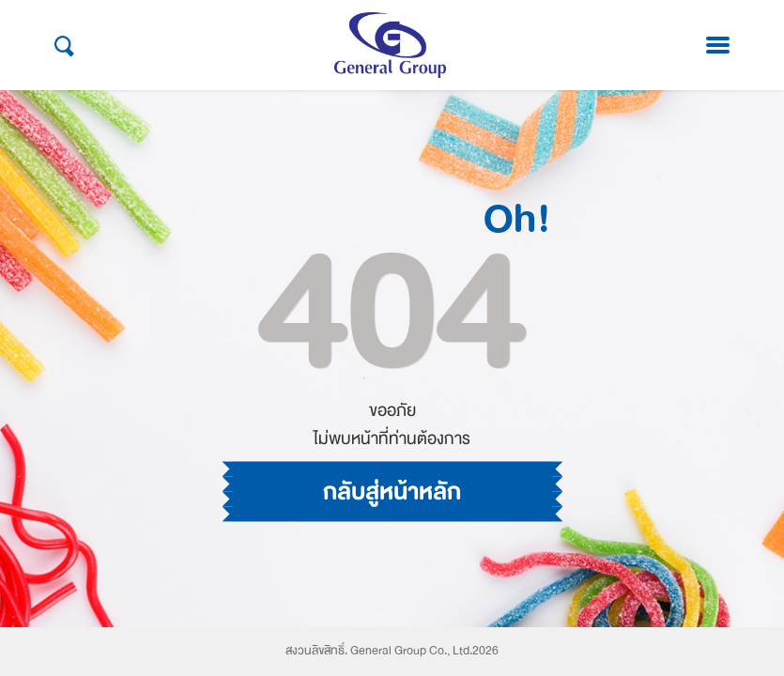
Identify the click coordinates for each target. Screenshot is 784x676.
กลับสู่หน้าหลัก (392, 442)
